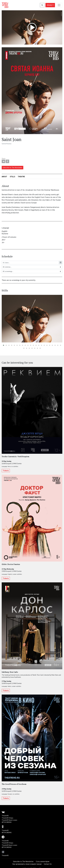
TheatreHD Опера (7, 818)
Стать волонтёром (43, 861)
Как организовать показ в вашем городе (27, 864)
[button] (4, 345)
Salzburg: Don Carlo (10, 672)
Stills (12, 177)
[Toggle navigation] (59, 5)
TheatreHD (5, 816)
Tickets (6, 471)
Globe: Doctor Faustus (11, 564)
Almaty (50, 5)
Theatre (21, 177)
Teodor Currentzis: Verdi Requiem (15, 457)
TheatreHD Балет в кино (9, 820)
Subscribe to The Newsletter (12, 168)
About (4, 177)
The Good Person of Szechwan (14, 784)
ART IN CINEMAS (7, 822)
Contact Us (48, 864)
